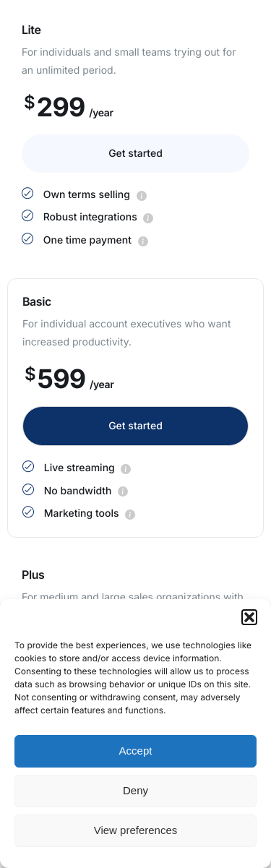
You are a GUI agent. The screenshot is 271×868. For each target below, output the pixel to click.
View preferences (136, 830)
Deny (135, 790)
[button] (249, 617)
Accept (136, 751)
